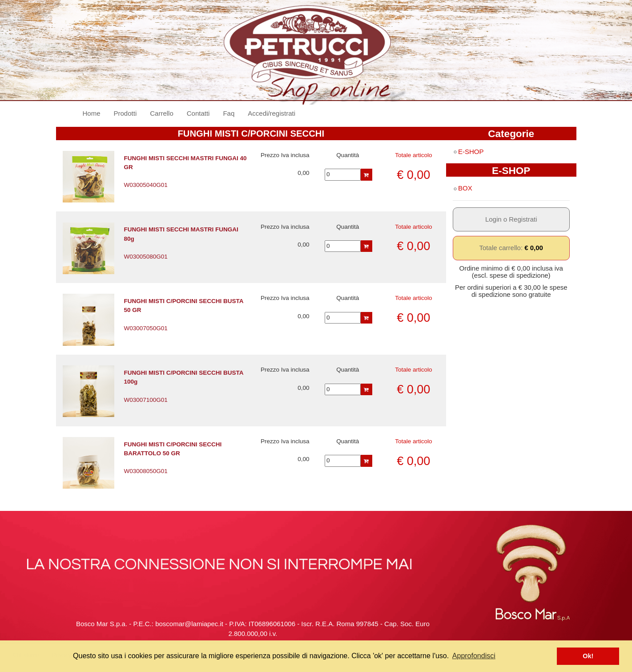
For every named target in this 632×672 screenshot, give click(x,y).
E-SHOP (468, 152)
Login (493, 219)
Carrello (162, 113)
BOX (463, 188)
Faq (229, 113)
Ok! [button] (588, 656)
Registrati (523, 219)
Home (95, 113)
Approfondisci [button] (474, 656)
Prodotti (125, 113)
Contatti (198, 113)
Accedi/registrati (272, 113)
